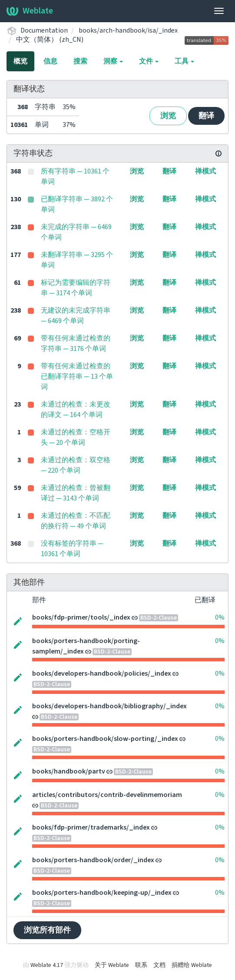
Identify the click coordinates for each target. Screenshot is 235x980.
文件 (149, 61)
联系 (141, 965)
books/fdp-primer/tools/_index (81, 617)
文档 (159, 965)
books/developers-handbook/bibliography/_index (109, 706)
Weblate (30, 11)
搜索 (80, 61)
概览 (20, 61)
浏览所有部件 (47, 930)
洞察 (113, 61)
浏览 (168, 116)
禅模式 (205, 171)
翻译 (206, 116)
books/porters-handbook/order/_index (93, 860)
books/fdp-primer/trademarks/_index (91, 827)
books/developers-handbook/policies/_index (102, 673)
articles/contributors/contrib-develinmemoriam (107, 795)
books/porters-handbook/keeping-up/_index (102, 893)
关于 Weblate (112, 965)
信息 (50, 61)
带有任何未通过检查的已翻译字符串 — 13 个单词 (77, 377)
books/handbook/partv (69, 771)
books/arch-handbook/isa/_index (128, 30)
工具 (184, 61)
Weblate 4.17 (47, 965)
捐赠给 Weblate (192, 965)
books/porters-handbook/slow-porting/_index (105, 739)
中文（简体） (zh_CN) (50, 40)
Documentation (44, 30)
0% (220, 617)
